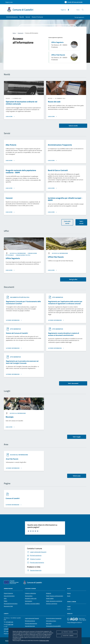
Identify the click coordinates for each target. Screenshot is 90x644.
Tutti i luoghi (77, 437)
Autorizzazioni (29, 601)
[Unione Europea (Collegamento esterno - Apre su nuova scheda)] (12, 583)
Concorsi (9, 198)
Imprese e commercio (52, 604)
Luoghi (69, 606)
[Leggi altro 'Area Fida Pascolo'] (14, 468)
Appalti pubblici (50, 598)
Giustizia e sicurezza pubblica (32, 604)
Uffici (5, 598)
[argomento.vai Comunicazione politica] (23, 255)
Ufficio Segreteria (57, 42)
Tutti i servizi (81, 222)
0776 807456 (9, 622)
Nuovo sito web (54, 102)
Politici (6, 601)
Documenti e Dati (8, 606)
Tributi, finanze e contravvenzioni (55, 596)
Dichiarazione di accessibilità (53, 626)
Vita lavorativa (29, 596)
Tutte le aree (77, 476)
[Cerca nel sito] (83, 10)
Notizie (69, 593)
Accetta (67, 636)
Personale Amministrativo (11, 604)
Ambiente (49, 593)
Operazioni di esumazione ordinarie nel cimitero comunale (22, 103)
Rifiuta (67, 632)
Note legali (49, 623)
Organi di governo (8, 593)
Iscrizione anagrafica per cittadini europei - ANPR (65, 199)
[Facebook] (68, 10)
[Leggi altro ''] (10, 270)
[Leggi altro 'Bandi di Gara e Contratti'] (52, 188)
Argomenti (21, 33)
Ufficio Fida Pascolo (58, 55)
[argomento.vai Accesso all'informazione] (18, 253)
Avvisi (69, 596)
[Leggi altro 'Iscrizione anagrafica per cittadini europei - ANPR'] (52, 212)
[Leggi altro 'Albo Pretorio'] (10, 161)
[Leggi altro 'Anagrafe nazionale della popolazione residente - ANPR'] (10, 188)
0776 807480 (10, 624)
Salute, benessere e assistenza (54, 601)
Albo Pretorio (11, 145)
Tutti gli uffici (73, 279)
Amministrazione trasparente (54, 618)
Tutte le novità (73, 126)
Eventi (69, 609)
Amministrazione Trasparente (60, 145)
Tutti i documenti (73, 383)
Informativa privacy (51, 621)
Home (14, 33)
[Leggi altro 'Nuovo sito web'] (52, 117)
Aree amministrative (9, 596)
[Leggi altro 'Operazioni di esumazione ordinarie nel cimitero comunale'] (10, 117)
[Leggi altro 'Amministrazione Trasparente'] (52, 161)
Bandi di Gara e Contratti (58, 170)
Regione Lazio (9, 2)
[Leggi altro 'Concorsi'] (10, 212)
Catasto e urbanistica (30, 593)
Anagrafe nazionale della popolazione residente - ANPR (21, 171)
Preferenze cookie (44, 640)
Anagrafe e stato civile (31, 598)
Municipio (10, 417)
